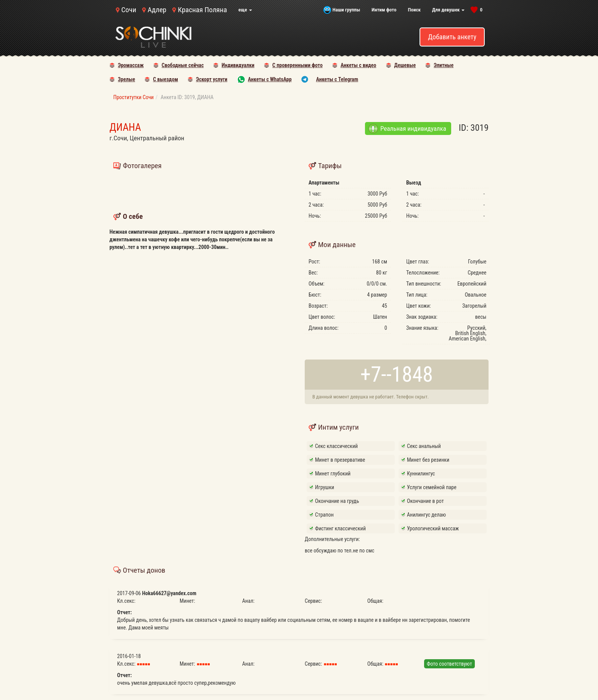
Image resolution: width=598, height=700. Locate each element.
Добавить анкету (452, 37)
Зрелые (126, 79)
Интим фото (384, 10)
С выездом (166, 79)
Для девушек (448, 10)
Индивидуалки (238, 65)
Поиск (414, 10)
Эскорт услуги (212, 79)
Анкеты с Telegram (337, 79)
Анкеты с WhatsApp (270, 79)
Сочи (129, 10)
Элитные (444, 65)
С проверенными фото (297, 65)
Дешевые (405, 65)
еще (245, 10)
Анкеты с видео (358, 65)
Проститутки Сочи (133, 97)
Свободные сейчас (183, 65)
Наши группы (346, 10)
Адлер (157, 10)
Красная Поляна (202, 10)
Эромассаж (131, 65)
